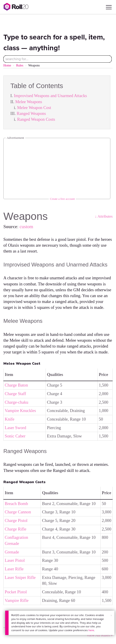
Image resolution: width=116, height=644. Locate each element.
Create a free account (62, 199)
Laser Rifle (14, 569)
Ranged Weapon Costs (36, 119)
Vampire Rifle (17, 600)
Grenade (12, 552)
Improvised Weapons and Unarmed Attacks (51, 96)
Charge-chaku (16, 402)
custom (26, 226)
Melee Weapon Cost (34, 108)
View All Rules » (100, 635)
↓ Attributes (104, 216)
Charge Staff (15, 394)
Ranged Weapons (31, 113)
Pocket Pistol (16, 592)
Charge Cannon (18, 512)
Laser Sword (15, 428)
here (91, 630)
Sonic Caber (15, 436)
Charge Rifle (16, 529)
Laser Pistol (15, 560)
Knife (9, 419)
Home (7, 65)
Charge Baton (16, 385)
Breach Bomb (16, 504)
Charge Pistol (16, 520)
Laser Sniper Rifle (20, 577)
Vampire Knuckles (20, 411)
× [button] (111, 616)
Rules (20, 65)
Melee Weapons (29, 102)
